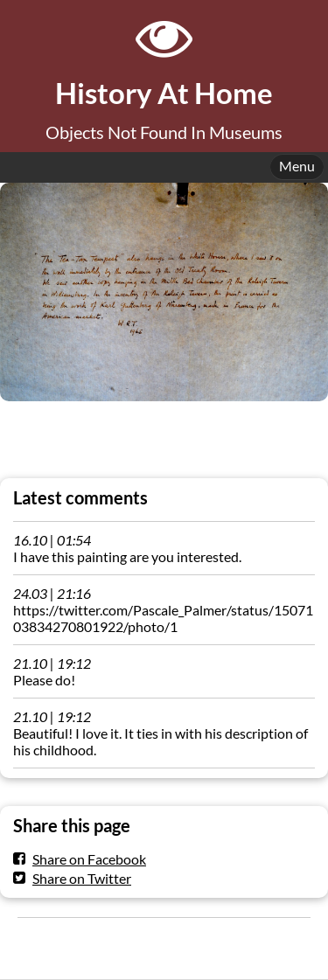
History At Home (164, 93)
